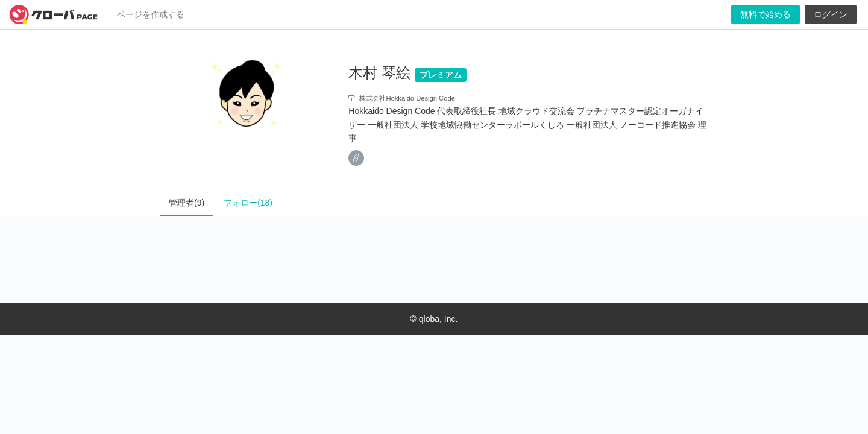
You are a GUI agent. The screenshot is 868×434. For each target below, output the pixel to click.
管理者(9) (187, 203)
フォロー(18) (248, 203)
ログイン (831, 14)
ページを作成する (151, 14)
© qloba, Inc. (434, 319)
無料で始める (766, 14)
